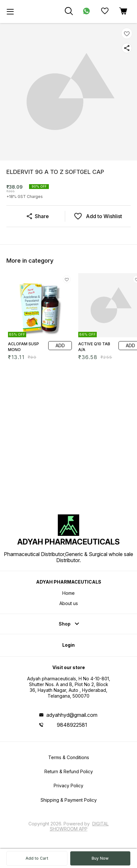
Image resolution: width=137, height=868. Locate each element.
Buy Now (100, 858)
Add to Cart (37, 858)
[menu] (10, 12)
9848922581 (72, 725)
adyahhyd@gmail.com (72, 715)
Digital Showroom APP (79, 826)
